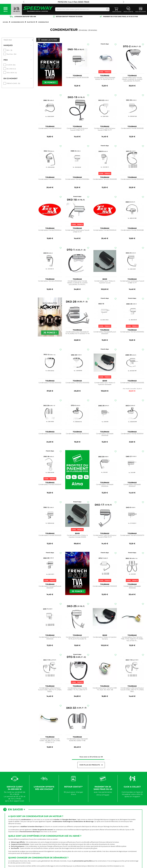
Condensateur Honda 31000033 (132, 129)
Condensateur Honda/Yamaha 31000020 (50, 638)
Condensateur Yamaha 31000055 (132, 383)
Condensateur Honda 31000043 (50, 129)
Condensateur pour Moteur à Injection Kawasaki (105, 384)
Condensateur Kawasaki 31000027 (132, 486)
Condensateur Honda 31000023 (50, 536)
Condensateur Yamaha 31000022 (50, 281)
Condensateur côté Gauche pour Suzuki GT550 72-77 (105, 537)
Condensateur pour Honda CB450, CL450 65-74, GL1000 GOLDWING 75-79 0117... (132, 80)
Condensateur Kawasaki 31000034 (105, 486)
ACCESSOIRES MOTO (18, 22)
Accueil (6, 22)
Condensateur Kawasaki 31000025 (132, 588)
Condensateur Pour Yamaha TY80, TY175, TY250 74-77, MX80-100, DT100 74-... (132, 639)
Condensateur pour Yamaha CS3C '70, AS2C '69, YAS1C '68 (105, 689)
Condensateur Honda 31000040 (105, 231)
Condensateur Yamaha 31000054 (132, 332)
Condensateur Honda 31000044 (50, 231)
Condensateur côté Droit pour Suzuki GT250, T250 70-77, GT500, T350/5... (50, 690)
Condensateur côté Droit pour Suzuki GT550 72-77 (77, 130)
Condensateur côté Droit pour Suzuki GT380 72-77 (105, 130)
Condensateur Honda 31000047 (50, 485)
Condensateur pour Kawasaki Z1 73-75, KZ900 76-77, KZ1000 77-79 (77, 333)
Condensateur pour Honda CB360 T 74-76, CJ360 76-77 (77, 689)
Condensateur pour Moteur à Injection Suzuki (105, 282)
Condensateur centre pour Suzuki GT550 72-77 (77, 231)
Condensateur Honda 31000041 (132, 434)
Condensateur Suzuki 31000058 (50, 434)
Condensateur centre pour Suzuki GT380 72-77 (132, 282)
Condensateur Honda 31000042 (77, 434)
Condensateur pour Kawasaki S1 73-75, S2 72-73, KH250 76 (77, 638)
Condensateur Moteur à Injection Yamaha (105, 638)
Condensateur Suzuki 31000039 (77, 78)
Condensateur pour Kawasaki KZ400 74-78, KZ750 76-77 (105, 79)
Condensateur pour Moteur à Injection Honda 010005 (77, 537)
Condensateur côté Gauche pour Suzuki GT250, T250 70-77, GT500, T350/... (132, 690)
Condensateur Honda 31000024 (50, 180)
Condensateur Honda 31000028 (132, 231)
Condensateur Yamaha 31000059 (105, 180)
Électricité (31, 22)
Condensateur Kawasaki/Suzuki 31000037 (50, 588)
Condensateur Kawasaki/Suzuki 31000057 (105, 333)
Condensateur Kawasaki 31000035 (105, 435)
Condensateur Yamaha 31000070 (132, 536)
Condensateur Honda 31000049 (132, 180)
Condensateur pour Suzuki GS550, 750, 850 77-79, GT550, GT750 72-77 (50, 741)
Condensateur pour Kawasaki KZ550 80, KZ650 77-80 (77, 740)
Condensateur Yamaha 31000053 (77, 383)
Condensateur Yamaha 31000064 (77, 180)
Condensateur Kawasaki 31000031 (105, 587)
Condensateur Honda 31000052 (50, 383)
